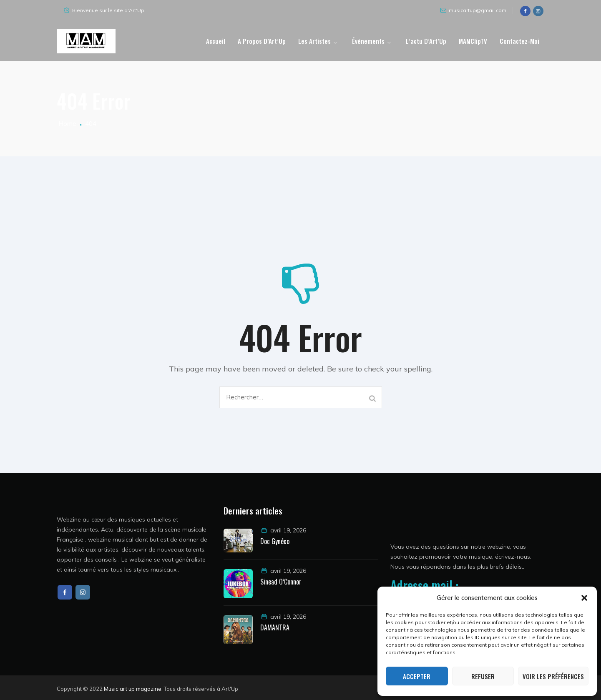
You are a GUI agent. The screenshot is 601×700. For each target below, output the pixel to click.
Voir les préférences (553, 676)
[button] (584, 598)
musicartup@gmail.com (478, 10)
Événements (368, 41)
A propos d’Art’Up (262, 41)
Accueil (216, 41)
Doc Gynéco (275, 541)
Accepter (417, 676)
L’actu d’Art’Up (426, 41)
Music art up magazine (133, 689)
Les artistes (314, 41)
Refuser (483, 676)
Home (67, 124)
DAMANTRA (276, 627)
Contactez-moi (519, 41)
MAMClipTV (473, 41)
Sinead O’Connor (281, 582)
